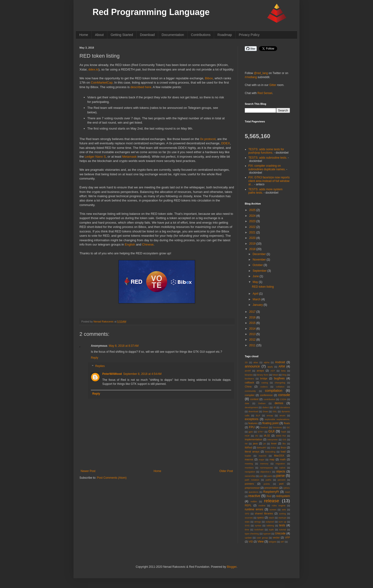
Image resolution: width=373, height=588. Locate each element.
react (287, 492)
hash (284, 432)
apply (270, 367)
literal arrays (252, 452)
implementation (253, 439)
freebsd (264, 427)
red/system (283, 496)
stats (247, 522)
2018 (253, 249)
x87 (282, 542)
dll (275, 407)
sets (284, 510)
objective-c (266, 472)
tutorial (282, 530)
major (262, 460)
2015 (253, 323)
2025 (253, 210)
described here (141, 87)
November (260, 260)
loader (248, 456)
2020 (253, 238)
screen (273, 510)
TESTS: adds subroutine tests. (268, 158)
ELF (258, 415)
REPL (248, 505)
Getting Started (122, 35)
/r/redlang (251, 77)
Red (269, 496)
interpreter (273, 440)
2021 (253, 232)
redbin (254, 501)
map (272, 459)
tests (282, 525)
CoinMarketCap (102, 83)
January (258, 305)
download (253, 411)
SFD (247, 514)
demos (279, 403)
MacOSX (279, 456)
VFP (287, 538)
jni (265, 444)
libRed (248, 447)
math (283, 459)
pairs (270, 476)
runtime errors (254, 509)
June (256, 276)
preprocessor (252, 488)
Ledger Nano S (95, 157)
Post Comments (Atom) (112, 478)
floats (287, 423)
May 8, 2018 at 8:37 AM (124, 346)
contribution (270, 399)
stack (271, 518)
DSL (275, 411)
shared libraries (264, 513)
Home (84, 35)
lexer (274, 443)
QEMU (287, 488)
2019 (253, 244)
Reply (95, 358)
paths (268, 480)
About (99, 35)
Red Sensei (265, 93)
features (253, 423)
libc (284, 444)
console (284, 395)
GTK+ (261, 432)
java (255, 443)
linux (283, 447)
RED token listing (263, 287)
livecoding (270, 452)
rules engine (279, 505)
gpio (251, 432)
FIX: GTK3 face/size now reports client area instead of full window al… (269, 181)
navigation (250, 472)
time (247, 530)
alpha (267, 362)
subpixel (270, 522)
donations (285, 407)
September (260, 271)
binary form (263, 375)
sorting (282, 514)
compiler (250, 395)
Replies (100, 366)
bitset (275, 375)
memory (264, 464)
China (248, 387)
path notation (252, 480)
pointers (249, 484)
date (247, 403)
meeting (249, 464)
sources (249, 518)
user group (262, 538)
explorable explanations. (277, 419)
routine (262, 505)
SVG (247, 525)
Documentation (173, 35)
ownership (250, 476)
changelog (280, 383)
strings (258, 522)
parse (280, 476)
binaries (249, 375)
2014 (253, 329)
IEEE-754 (281, 436)
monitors (249, 468)
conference (266, 395)
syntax (258, 525)
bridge (264, 378)
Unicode (280, 533)
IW (246, 444)
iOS (284, 440)
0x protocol (208, 139)
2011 (253, 345)
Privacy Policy (249, 35)
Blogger (232, 567)
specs (260, 518)
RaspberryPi (271, 492)
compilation (274, 391)
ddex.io (93, 69)
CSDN (283, 399)
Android (280, 362)
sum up (282, 522)
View (260, 542)
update (248, 538)
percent (282, 480)
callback (249, 382)
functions (277, 427)
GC (288, 427)
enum (282, 415)
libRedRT (262, 448)
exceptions (252, 419)
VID (251, 542)
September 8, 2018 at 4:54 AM (142, 374)
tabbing (270, 525)
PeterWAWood (112, 374)
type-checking (252, 534)
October (258, 265)
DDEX (226, 143)
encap (270, 415)
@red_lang (261, 73)
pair (261, 476)
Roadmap (225, 35)
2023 (253, 221)
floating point (270, 423)
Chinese (148, 244)
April (256, 294)
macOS (263, 456)
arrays (260, 371)
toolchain (259, 530)
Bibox (209, 78)
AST (273, 371)
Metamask (130, 157)
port (281, 484)
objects (281, 472)
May (256, 282)
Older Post (226, 471)
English (130, 244)
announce (252, 366)
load (283, 452)
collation (280, 387)
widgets (273, 542)
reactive (254, 496)
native (282, 468)
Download (147, 35)
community (250, 391)
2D (246, 362)
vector (276, 538)
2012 (253, 340)
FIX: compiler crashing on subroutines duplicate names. (267, 167)
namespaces (266, 468)
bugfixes (279, 378)
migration (280, 464)
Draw (265, 411)
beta (283, 371)
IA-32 (267, 436)
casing (265, 383)
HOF (247, 436)
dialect (266, 407)
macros (249, 459)
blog (284, 375)
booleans (249, 379)
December (260, 254)
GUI (271, 431)
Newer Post (88, 471)
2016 (253, 317)
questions (253, 492)
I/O (257, 436)
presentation (271, 488)
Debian (262, 403)
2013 (253, 334)
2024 (253, 216)
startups (282, 518)
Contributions (201, 35)
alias (256, 362)
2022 (253, 227)
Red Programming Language (151, 12)
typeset (267, 534)
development (251, 407)
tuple (271, 530)
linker (274, 448)
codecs (264, 387)
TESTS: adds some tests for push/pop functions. (266, 151)
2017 (253, 312)
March (257, 299)
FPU (252, 427)
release (272, 501)
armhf (248, 371)
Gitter (273, 85)
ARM (282, 367)
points (267, 484)
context (254, 399)
